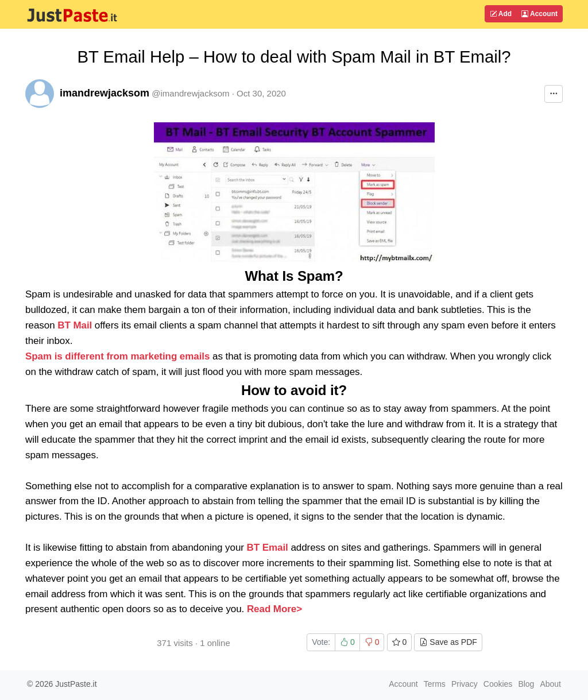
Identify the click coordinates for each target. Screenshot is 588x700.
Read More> (274, 609)
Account (539, 14)
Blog (526, 684)
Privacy (465, 684)
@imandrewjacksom (190, 93)
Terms (435, 684)
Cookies (498, 684)
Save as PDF (448, 642)
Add (501, 14)
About (550, 684)
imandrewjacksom (105, 93)
